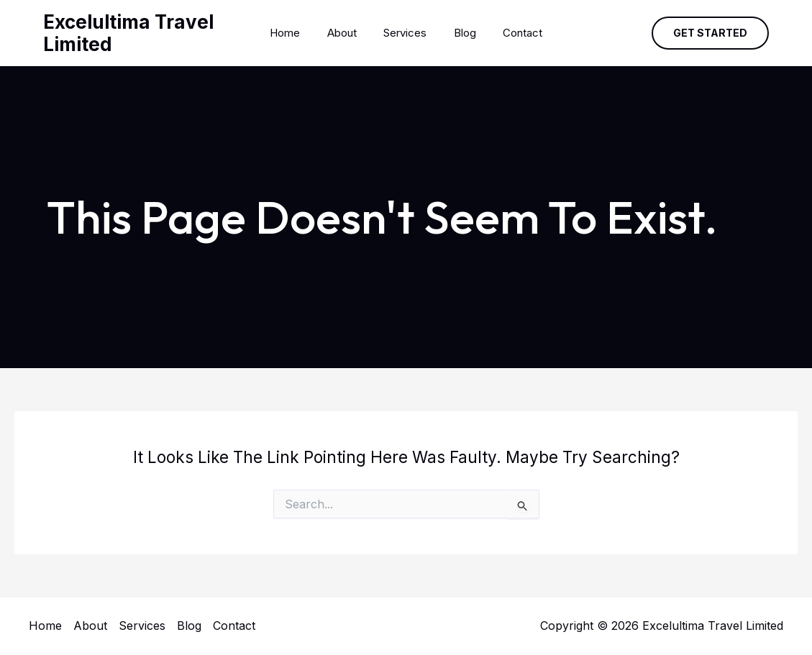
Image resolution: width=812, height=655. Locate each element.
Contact (512, 33)
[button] (710, 33)
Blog (459, 33)
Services (405, 33)
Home (296, 33)
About (347, 33)
